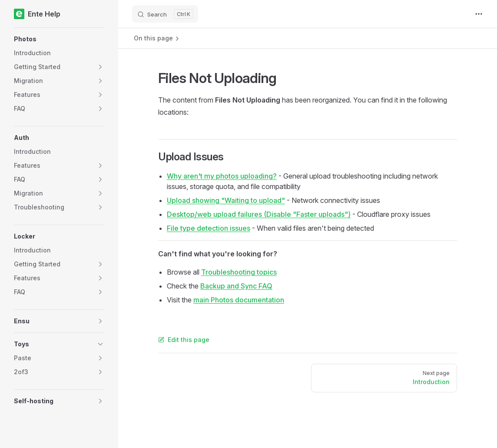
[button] (59, 39)
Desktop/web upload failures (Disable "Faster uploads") (259, 214)
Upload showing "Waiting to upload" (226, 200)
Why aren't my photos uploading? (222, 176)
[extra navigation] (479, 14)
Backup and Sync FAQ (236, 286)
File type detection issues (209, 228)
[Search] (165, 14)
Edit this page (184, 340)
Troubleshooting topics (239, 272)
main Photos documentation (239, 300)
